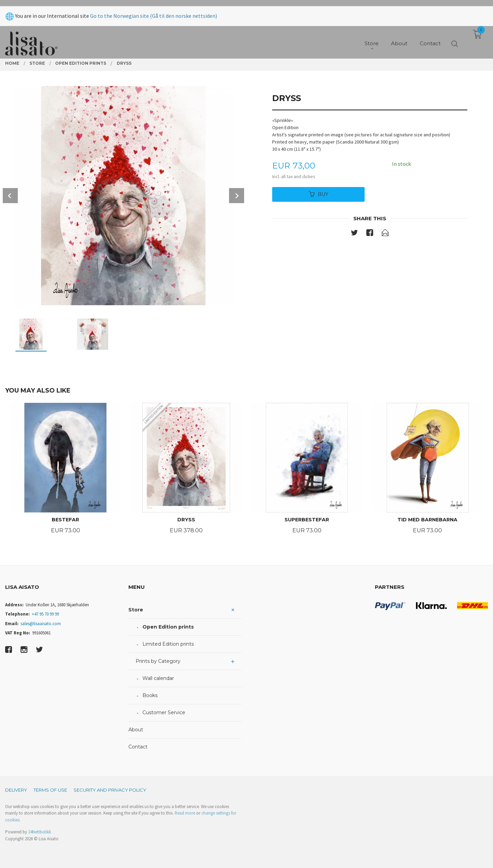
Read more (185, 813)
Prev (10, 196)
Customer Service (164, 712)
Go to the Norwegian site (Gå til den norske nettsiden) (154, 10)
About (136, 730)
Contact (138, 747)
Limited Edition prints (168, 644)
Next (237, 196)
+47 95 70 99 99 (45, 614)
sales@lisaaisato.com (41, 624)
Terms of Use (50, 790)
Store (136, 610)
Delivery (16, 790)
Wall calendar (158, 678)
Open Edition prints (168, 627)
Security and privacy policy (110, 790)
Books (150, 695)
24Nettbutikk (40, 832)
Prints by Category (158, 661)
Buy (319, 194)
